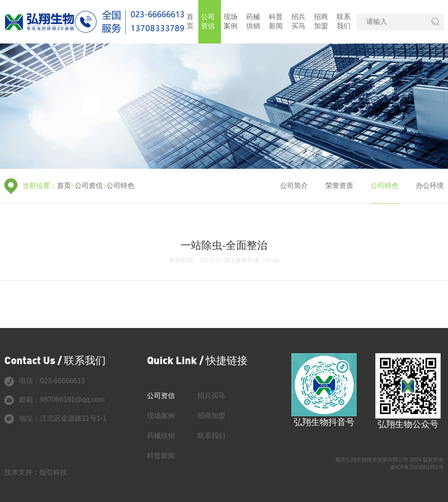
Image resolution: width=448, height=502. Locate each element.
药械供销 (253, 21)
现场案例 (231, 21)
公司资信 (208, 21)
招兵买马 (298, 21)
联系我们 (344, 21)
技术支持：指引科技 (36, 472)
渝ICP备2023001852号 (417, 467)
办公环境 (430, 186)
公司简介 (294, 186)
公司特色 (120, 186)
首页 (190, 21)
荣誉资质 (339, 186)
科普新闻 (276, 21)
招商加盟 (321, 21)
